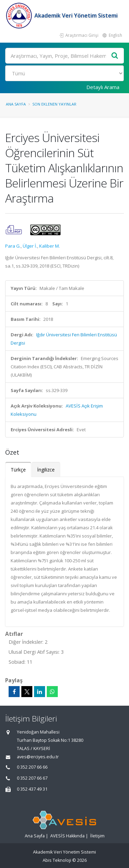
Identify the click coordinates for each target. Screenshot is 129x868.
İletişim (97, 836)
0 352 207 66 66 (32, 767)
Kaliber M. (50, 246)
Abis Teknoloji (57, 860)
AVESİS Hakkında (67, 836)
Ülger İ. (30, 246)
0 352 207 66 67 (32, 778)
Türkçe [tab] (18, 470)
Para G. (13, 246)
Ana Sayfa (16, 104)
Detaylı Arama (103, 87)
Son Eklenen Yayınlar (54, 104)
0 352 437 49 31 (32, 789)
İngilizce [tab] (46, 470)
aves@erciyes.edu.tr (38, 757)
